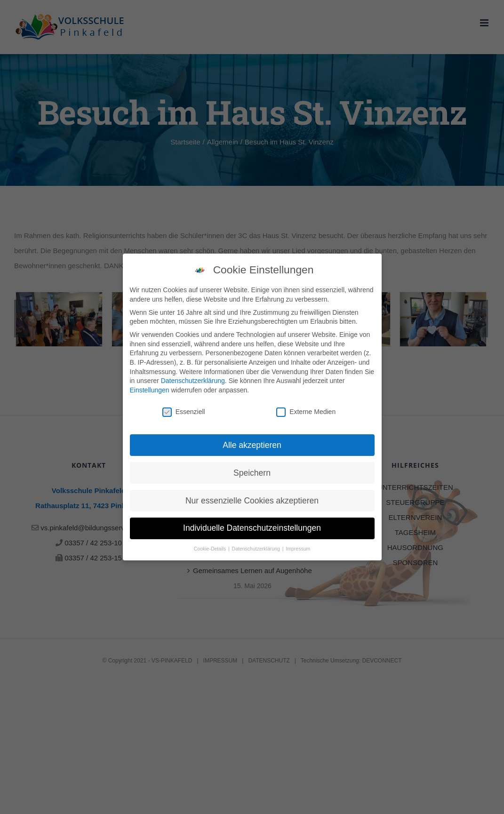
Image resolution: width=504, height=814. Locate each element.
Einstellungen (150, 389)
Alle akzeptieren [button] (252, 444)
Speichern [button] (252, 472)
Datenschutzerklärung (193, 380)
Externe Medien (306, 411)
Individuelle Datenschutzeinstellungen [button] (252, 527)
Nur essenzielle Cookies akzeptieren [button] (252, 500)
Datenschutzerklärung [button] (257, 548)
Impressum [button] (298, 548)
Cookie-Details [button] (211, 548)
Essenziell (184, 411)
